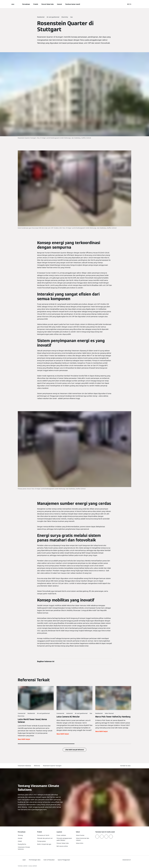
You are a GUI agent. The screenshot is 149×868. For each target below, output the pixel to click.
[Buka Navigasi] (13, 4)
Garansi (59, 4)
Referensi (37, 766)
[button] (126, 766)
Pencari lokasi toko (48, 4)
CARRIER (35, 866)
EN (130, 4)
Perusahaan (26, 4)
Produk (36, 4)
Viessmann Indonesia (24, 766)
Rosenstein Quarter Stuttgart (52, 766)
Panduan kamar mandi (73, 4)
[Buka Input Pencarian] (124, 4)
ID (128, 4)
